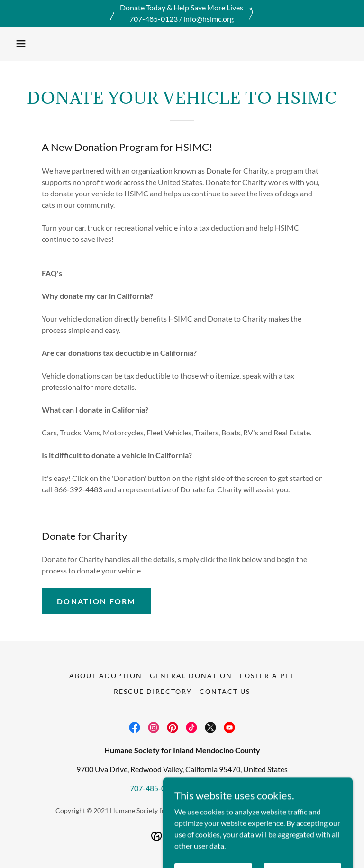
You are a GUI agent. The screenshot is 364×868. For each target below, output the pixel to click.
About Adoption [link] (106, 676)
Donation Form (96, 601)
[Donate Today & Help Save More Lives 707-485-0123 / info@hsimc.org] (182, 13)
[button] (21, 44)
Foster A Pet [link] (267, 676)
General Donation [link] (191, 676)
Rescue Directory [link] (153, 691)
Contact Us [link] (225, 691)
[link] (135, 728)
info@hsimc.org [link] (209, 788)
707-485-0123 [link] (154, 788)
